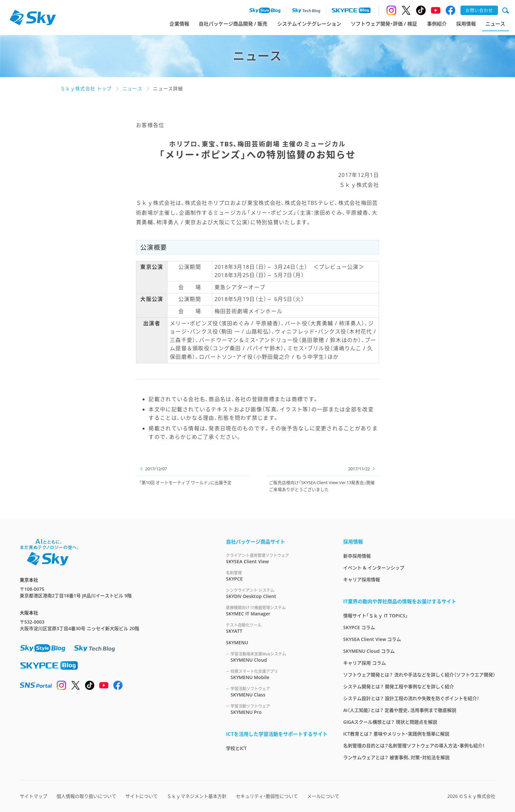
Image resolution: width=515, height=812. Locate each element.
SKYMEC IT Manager (277, 611)
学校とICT (236, 748)
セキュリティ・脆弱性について (267, 796)
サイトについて (142, 796)
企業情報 (179, 24)
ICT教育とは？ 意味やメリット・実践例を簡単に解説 (396, 734)
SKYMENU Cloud (279, 657)
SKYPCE (277, 576)
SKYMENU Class (279, 692)
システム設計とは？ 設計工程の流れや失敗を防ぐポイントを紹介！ (411, 698)
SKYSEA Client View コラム (372, 639)
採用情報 (466, 24)
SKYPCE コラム (359, 627)
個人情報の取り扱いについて (86, 796)
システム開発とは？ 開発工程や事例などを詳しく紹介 (399, 686)
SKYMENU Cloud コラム (369, 651)
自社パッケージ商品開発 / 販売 (233, 24)
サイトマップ (34, 796)
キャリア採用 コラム (365, 663)
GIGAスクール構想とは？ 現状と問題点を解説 (390, 722)
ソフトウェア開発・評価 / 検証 (384, 24)
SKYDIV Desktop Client (277, 593)
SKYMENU (237, 642)
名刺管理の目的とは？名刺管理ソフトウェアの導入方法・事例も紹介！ (414, 746)
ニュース (495, 24)
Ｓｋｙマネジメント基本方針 (197, 796)
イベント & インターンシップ (374, 568)
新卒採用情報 (357, 556)
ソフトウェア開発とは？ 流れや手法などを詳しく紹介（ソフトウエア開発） (419, 675)
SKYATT (277, 628)
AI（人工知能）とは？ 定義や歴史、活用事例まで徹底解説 (400, 710)
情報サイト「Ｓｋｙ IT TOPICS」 (376, 616)
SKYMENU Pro (279, 709)
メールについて (323, 796)
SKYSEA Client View (277, 558)
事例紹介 (437, 24)
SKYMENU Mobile (279, 674)
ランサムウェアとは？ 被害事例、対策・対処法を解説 (396, 757)
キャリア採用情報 (362, 579)
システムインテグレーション (309, 24)
